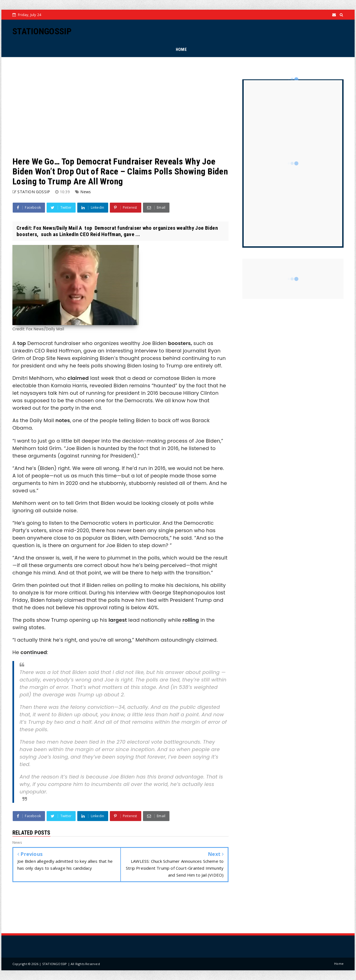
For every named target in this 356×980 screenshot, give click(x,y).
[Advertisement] (120, 107)
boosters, (181, 343)
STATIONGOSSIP (42, 31)
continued (34, 652)
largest (118, 620)
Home (339, 964)
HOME (181, 49)
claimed (78, 378)
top (22, 343)
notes (63, 420)
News (86, 192)
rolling (191, 620)
